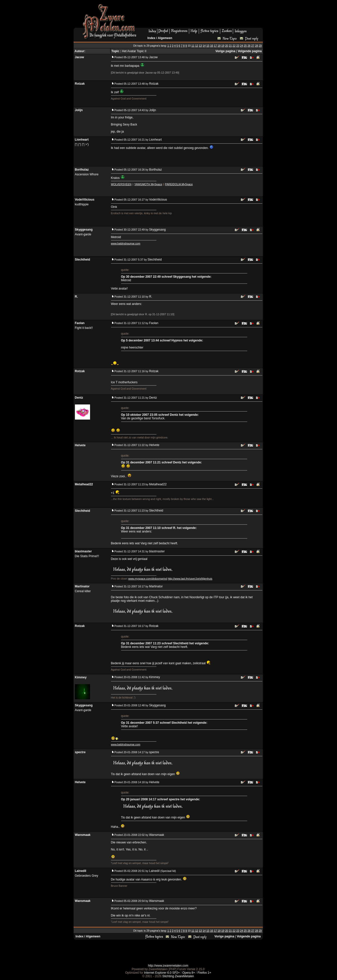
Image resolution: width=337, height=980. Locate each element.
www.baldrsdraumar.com (126, 243)
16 (212, 46)
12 (197, 46)
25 (245, 46)
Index (151, 38)
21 (230, 46)
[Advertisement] (202, 15)
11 (193, 46)
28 (257, 46)
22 (234, 46)
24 (242, 46)
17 (215, 46)
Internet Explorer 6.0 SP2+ (162, 973)
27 (253, 46)
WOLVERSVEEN (121, 184)
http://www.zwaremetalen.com (168, 966)
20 (227, 46)
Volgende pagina (250, 51)
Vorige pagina (225, 51)
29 (260, 46)
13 (200, 46)
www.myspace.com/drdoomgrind (148, 579)
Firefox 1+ (204, 973)
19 (223, 46)
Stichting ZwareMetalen (178, 976)
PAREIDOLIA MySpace (179, 184)
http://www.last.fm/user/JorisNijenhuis (190, 579)
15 (208, 46)
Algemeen (165, 38)
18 (219, 46)
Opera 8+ (189, 973)
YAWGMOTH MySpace (148, 184)
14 (204, 46)
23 (238, 46)
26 (249, 46)
